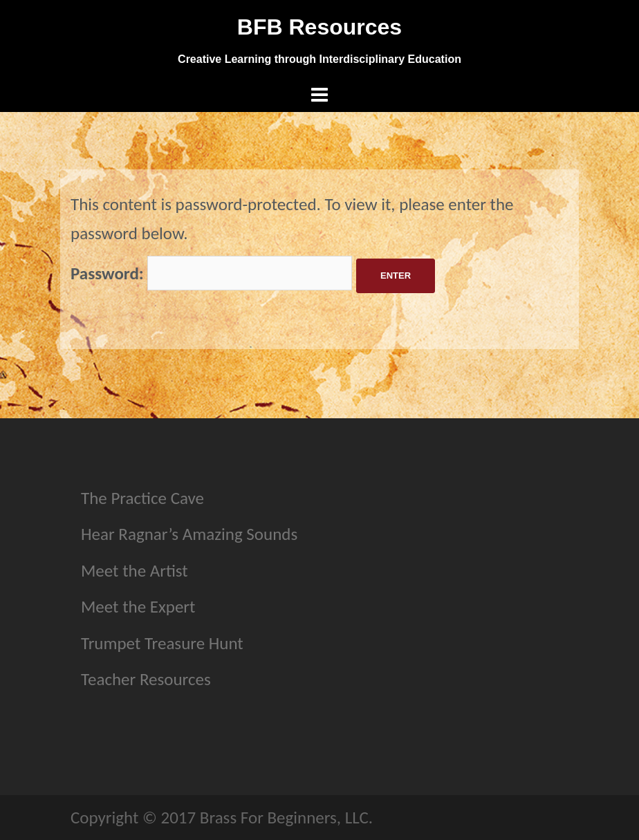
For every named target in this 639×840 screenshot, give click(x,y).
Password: (211, 273)
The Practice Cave (142, 498)
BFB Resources (319, 27)
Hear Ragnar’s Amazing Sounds (189, 534)
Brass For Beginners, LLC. (286, 818)
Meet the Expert (138, 607)
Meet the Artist (135, 571)
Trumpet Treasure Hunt (162, 643)
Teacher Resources (146, 679)
